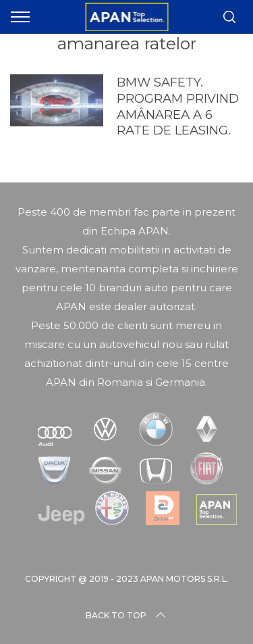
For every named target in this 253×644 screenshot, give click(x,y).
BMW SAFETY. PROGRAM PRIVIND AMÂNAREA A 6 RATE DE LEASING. (178, 106)
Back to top (127, 616)
